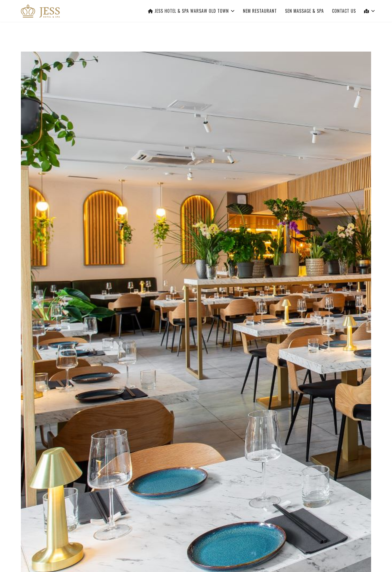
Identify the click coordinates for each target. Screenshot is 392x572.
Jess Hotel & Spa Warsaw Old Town (188, 11)
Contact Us (344, 11)
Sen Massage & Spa (304, 11)
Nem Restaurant (260, 11)
